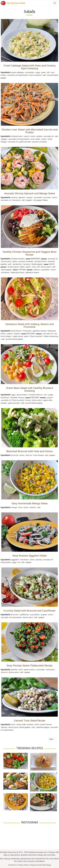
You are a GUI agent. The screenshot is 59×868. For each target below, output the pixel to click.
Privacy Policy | (24, 865)
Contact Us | (13, 865)
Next (53, 739)
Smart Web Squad (44, 865)
